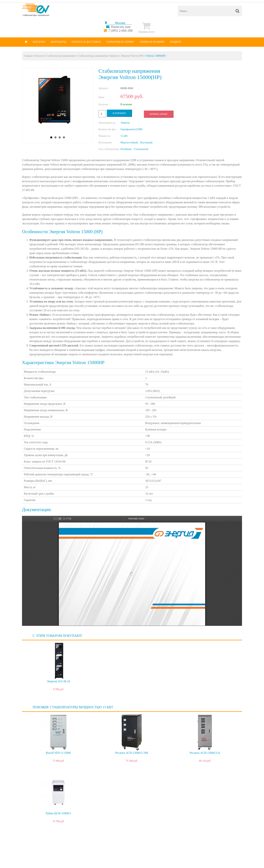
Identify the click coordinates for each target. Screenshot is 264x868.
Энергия (125, 123)
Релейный (126, 149)
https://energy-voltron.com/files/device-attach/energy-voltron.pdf (132, 571)
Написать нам (121, 27)
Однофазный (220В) (131, 129)
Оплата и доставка (86, 42)
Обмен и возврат (152, 42)
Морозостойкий (129, 143)
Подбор (176, 42)
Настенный (146, 143)
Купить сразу (159, 114)
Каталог (39, 42)
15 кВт (124, 136)
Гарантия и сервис (121, 42)
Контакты (58, 42)
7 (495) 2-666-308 (120, 31)
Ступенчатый (141, 149)
